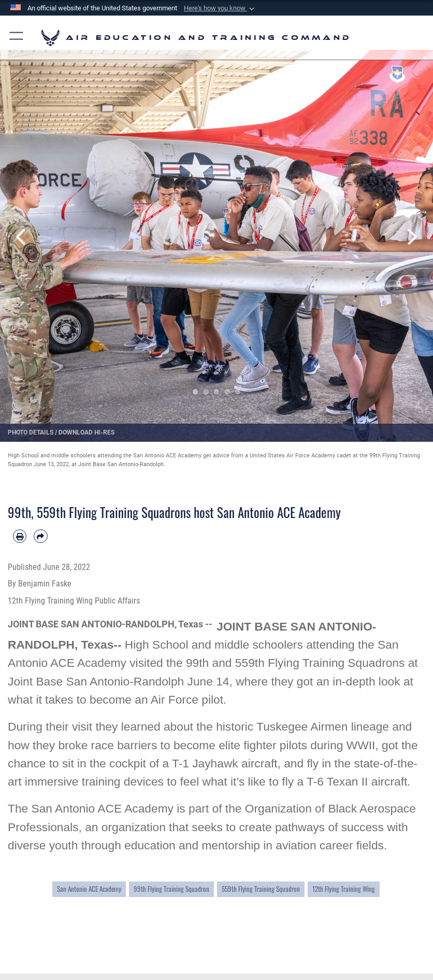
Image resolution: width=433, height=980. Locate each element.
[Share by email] (40, 536)
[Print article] (20, 536)
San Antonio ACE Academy (89, 889)
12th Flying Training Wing (344, 889)
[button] (220, 8)
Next (411, 237)
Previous (22, 237)
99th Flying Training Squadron (171, 889)
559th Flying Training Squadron (261, 889)
